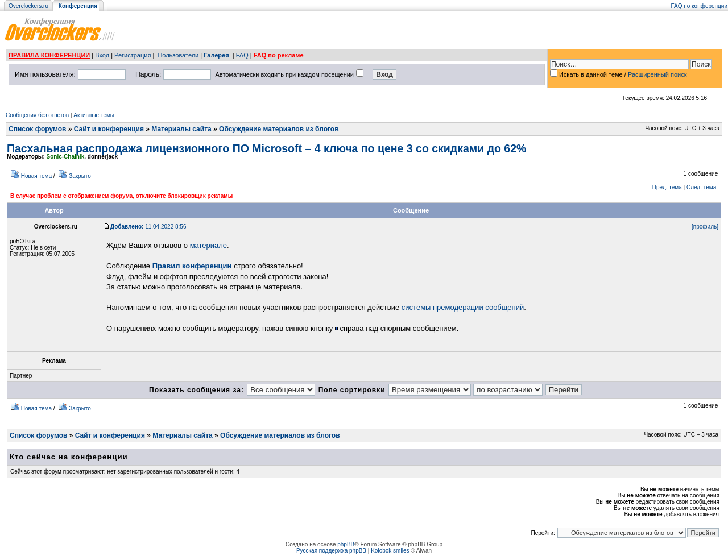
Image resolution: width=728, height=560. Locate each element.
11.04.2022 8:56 (148, 227)
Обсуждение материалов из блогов (279, 129)
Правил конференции (192, 266)
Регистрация (133, 55)
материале (208, 245)
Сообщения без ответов (37, 115)
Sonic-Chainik (66, 157)
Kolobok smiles (390, 551)
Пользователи (178, 55)
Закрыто (80, 176)
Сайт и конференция (109, 129)
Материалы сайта (181, 129)
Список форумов (37, 129)
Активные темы (94, 115)
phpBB (346, 544)
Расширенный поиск (657, 74)
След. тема (701, 187)
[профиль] (705, 227)
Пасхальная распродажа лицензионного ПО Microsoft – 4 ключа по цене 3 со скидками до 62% (266, 148)
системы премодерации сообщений (463, 307)
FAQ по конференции (699, 6)
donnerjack (103, 157)
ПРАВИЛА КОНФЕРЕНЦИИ (49, 55)
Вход (102, 55)
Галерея (216, 55)
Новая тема (36, 176)
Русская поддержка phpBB (331, 551)
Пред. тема (667, 187)
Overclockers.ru (28, 6)
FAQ (242, 55)
